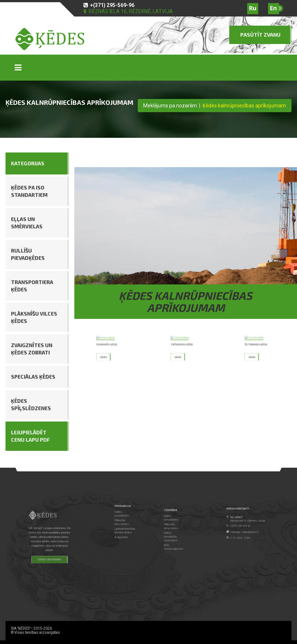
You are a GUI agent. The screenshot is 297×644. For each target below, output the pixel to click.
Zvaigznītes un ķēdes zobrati (32, 349)
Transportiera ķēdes (32, 286)
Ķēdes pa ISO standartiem (29, 191)
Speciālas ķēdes (33, 377)
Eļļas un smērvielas (27, 223)
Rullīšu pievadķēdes (28, 254)
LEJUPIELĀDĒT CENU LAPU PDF (30, 436)
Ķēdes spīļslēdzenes (31, 404)
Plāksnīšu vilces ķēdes (34, 317)
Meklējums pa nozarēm (170, 106)
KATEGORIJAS (28, 163)
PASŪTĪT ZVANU (260, 35)
